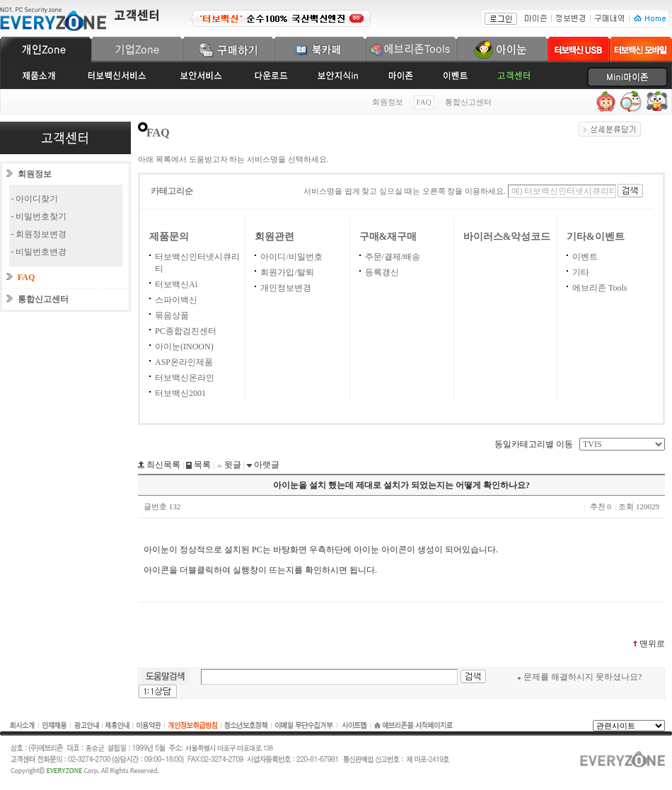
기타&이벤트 (596, 237)
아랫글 (266, 465)
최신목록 (162, 465)
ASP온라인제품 (184, 362)
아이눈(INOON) (184, 347)
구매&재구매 (388, 237)
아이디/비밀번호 (291, 257)
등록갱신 (382, 272)
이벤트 (585, 257)
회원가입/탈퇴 (287, 272)
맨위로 (648, 644)
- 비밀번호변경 (39, 252)
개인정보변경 (286, 288)
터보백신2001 (180, 393)
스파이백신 (176, 300)
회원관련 (274, 237)
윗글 (232, 465)
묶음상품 (172, 315)
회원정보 (388, 102)
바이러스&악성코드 (507, 237)
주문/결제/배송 (393, 257)
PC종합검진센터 (186, 331)
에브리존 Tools (600, 288)
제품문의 (169, 237)
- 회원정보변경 (39, 234)
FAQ (26, 277)
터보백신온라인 (185, 378)
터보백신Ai (176, 284)
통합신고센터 (468, 102)
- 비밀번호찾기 (39, 216)
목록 (201, 465)
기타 (581, 272)
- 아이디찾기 (35, 199)
